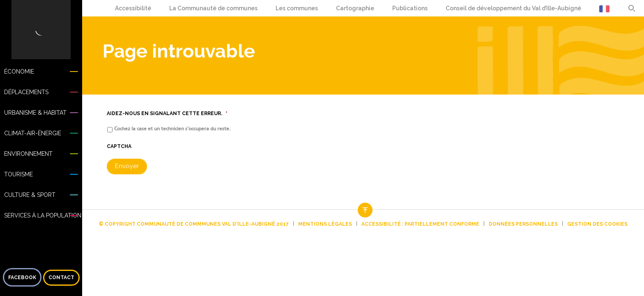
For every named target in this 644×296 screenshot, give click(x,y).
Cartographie (355, 8)
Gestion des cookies (597, 224)
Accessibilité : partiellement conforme (420, 224)
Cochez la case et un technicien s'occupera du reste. (172, 129)
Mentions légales (325, 224)
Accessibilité (133, 8)
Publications (410, 8)
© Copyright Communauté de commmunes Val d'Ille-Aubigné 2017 (194, 224)
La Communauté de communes (213, 8)
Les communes (297, 8)
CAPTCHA (119, 146)
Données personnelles (523, 224)
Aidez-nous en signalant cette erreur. (167, 113)
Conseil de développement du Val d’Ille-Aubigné (513, 8)
